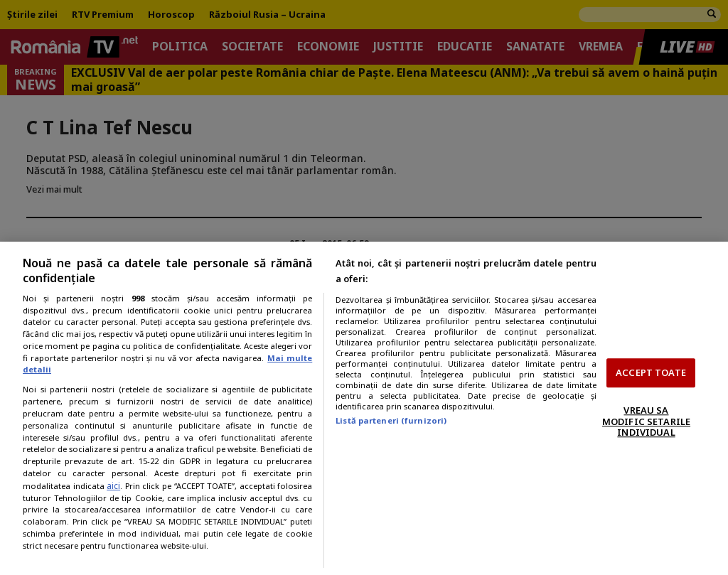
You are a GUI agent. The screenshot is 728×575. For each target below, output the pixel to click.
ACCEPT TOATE (651, 372)
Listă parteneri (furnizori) (391, 420)
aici (113, 486)
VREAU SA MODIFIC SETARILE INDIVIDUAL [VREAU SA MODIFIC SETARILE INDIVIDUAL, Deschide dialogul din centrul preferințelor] (646, 421)
